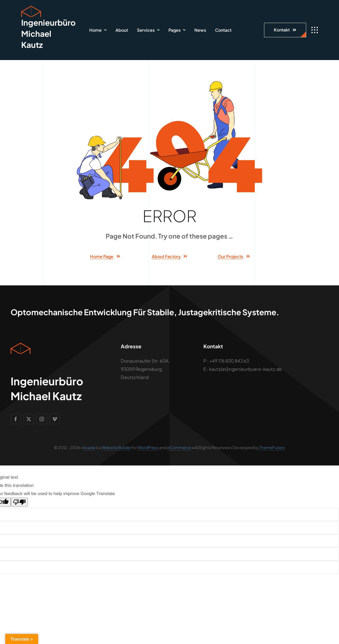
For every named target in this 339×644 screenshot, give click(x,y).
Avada (89, 447)
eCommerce (179, 447)
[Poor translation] (19, 502)
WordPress (148, 447)
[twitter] (29, 419)
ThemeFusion (272, 447)
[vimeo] (55, 419)
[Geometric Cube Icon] (31, 8)
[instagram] (42, 419)
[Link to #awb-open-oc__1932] (315, 30)
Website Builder (117, 447)
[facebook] (16, 419)
